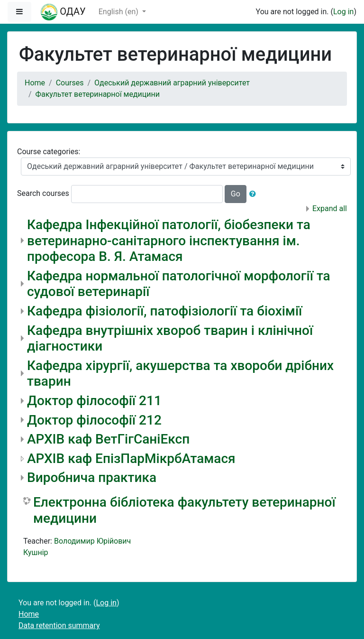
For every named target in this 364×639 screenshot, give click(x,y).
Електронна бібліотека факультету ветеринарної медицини (184, 510)
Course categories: (49, 152)
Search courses (43, 193)
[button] (255, 194)
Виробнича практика (92, 477)
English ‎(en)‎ (119, 12)
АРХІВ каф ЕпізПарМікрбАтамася (131, 458)
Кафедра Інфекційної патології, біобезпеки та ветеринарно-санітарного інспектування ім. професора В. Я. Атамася (169, 241)
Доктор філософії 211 (94, 401)
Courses (70, 83)
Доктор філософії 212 (94, 420)
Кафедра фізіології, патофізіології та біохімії (164, 311)
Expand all (330, 208)
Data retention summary (59, 625)
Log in (343, 12)
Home (35, 83)
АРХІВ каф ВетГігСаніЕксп (108, 439)
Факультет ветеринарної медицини (98, 94)
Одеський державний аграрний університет (172, 83)
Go (236, 194)
